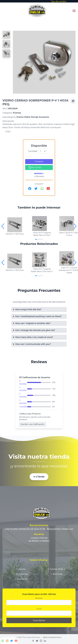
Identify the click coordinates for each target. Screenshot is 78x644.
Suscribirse (39, 620)
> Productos (21, 574)
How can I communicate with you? (33, 344)
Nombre (39, 598)
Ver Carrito (35, 168)
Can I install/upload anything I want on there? (38, 316)
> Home (21, 569)
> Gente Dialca (57, 569)
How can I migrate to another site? (33, 323)
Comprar (39, 161)
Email (39, 609)
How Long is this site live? (28, 309)
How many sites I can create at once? (34, 337)
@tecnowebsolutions (52, 637)
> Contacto (21, 579)
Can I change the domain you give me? (35, 330)
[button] (75, 226)
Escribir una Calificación (33, 424)
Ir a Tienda (39, 477)
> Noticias (57, 574)
